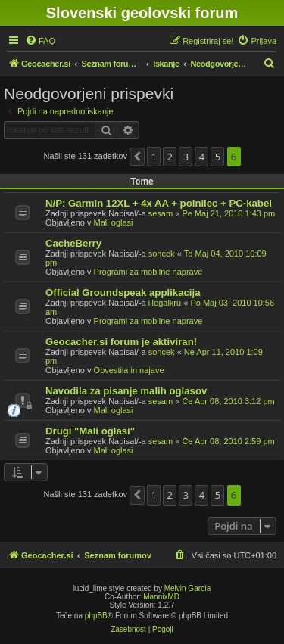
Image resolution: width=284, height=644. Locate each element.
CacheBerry (73, 243)
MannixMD (161, 597)
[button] (137, 157)
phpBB (96, 616)
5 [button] (218, 157)
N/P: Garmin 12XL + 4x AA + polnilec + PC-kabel (159, 203)
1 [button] (154, 157)
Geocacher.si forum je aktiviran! (121, 342)
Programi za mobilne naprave (148, 272)
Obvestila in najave (129, 370)
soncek (162, 254)
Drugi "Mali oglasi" (90, 431)
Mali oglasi (114, 222)
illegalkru (165, 303)
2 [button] (170, 157)
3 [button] (186, 157)
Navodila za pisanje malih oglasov (126, 391)
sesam (161, 213)
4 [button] (202, 157)
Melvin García (188, 588)
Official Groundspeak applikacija (123, 292)
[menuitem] (40, 41)
